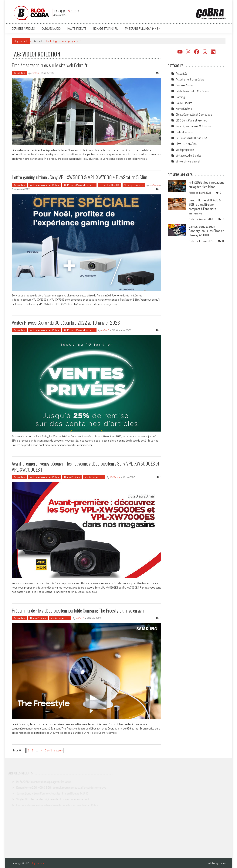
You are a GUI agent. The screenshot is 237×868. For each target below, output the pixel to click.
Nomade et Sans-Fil (106, 29)
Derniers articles (23, 29)
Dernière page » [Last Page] (54, 750)
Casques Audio (51, 29)
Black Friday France (216, 863)
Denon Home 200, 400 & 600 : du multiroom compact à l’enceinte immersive (205, 207)
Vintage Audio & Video (189, 155)
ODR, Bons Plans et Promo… (79, 185)
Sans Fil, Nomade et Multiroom (193, 126)
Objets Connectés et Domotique (194, 114)
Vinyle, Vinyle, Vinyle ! (188, 161)
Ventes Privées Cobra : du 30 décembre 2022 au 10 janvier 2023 (66, 322)
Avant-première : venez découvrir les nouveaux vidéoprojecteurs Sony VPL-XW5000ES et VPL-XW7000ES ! (85, 466)
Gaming (180, 97)
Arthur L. (105, 330)
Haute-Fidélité (77, 29)
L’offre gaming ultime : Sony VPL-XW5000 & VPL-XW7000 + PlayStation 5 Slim (79, 177)
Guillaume (154, 185)
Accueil (38, 41)
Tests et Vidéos (184, 132)
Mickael (35, 73)
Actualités (19, 73)
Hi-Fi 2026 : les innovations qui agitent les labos (206, 185)
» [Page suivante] (41, 750)
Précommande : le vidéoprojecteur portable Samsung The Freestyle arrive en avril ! (80, 610)
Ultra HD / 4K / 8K (110, 185)
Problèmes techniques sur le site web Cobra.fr (50, 65)
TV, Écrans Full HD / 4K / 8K (143, 29)
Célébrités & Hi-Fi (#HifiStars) (193, 91)
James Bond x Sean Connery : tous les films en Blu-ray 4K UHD (206, 231)
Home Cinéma (72, 477)
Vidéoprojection (134, 185)
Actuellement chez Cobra (45, 185)
